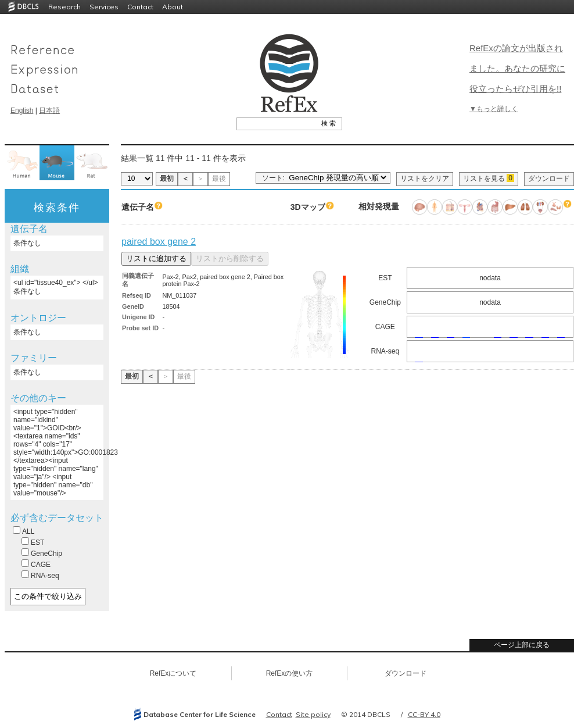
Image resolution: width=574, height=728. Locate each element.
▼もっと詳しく (494, 109)
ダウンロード (549, 179)
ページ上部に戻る (522, 645)
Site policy (313, 714)
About (173, 7)
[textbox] (276, 123)
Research (64, 7)
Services (104, 7)
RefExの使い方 (290, 673)
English (22, 110)
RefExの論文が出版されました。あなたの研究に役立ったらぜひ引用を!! (517, 68)
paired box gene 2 (159, 242)
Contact (140, 7)
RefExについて (173, 673)
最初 (167, 179)
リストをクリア (425, 179)
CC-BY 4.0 (424, 714)
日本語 (49, 110)
